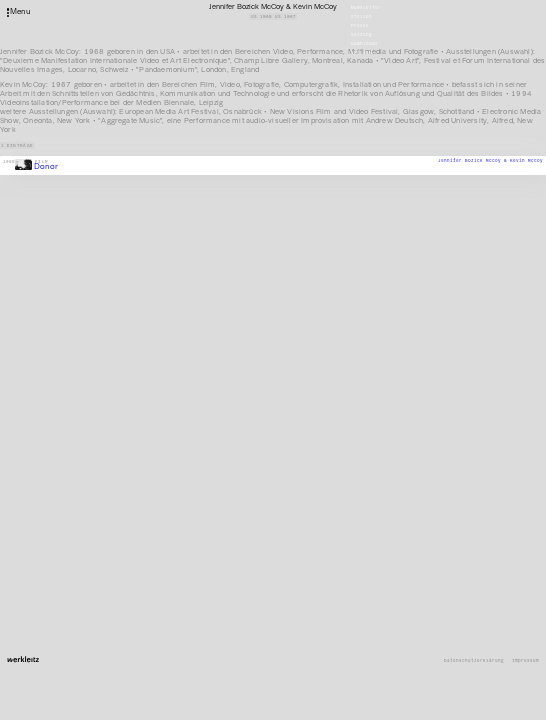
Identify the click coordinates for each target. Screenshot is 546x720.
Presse (360, 25)
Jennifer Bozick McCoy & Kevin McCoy (490, 160)
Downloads (364, 43)
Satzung (361, 34)
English (361, 52)
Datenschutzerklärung (474, 660)
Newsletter (366, 7)
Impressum (525, 660)
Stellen (361, 16)
